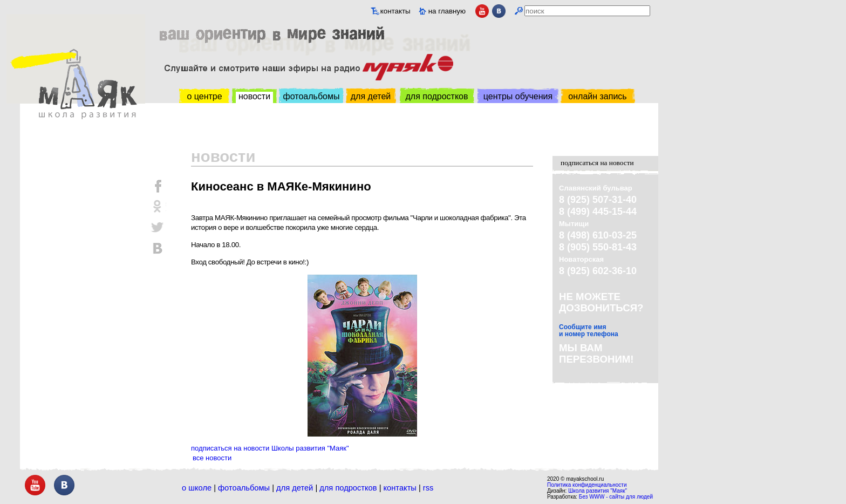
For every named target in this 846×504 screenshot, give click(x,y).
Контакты (400, 488)
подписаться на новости (597, 163)
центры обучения (518, 96)
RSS (428, 488)
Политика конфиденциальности (587, 485)
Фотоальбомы (244, 488)
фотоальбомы (312, 96)
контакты (395, 11)
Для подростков (348, 488)
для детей (371, 96)
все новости (212, 458)
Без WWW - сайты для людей (616, 497)
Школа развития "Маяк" (598, 491)
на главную (447, 11)
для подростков (436, 96)
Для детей (295, 488)
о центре (204, 96)
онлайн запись (597, 96)
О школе (197, 488)
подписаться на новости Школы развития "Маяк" (270, 448)
